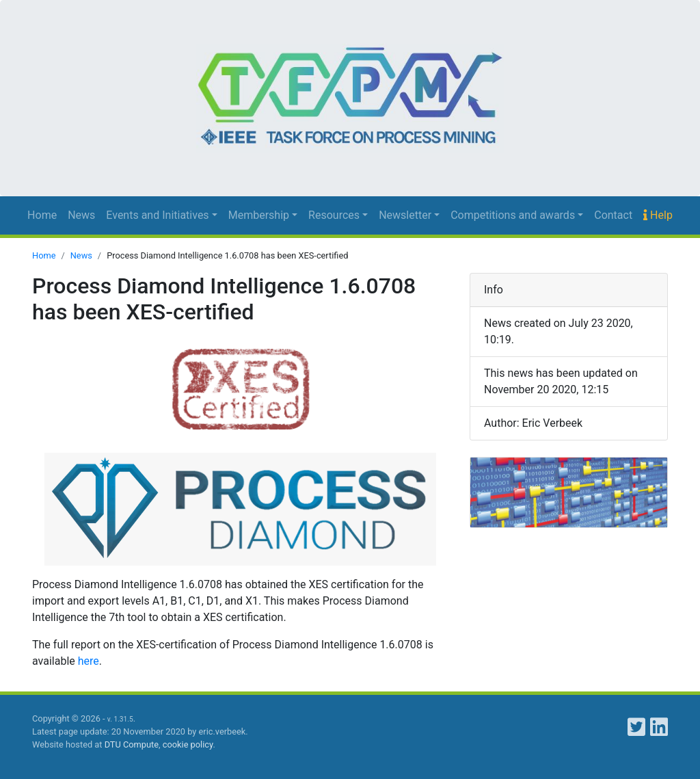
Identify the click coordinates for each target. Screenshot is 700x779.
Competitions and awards (513, 215)
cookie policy (188, 744)
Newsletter (405, 215)
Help (658, 215)
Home (42, 215)
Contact (613, 215)
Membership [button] (259, 215)
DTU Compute (132, 744)
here (89, 661)
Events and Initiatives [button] (157, 215)
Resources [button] (334, 215)
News (81, 215)
